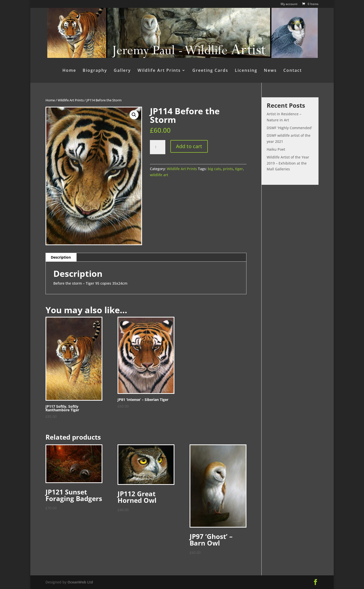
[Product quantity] (157, 147)
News (270, 71)
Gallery (122, 71)
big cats (214, 169)
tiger (239, 169)
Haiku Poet (276, 149)
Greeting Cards (210, 71)
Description (61, 257)
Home (69, 71)
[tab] (61, 257)
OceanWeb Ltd (80, 582)
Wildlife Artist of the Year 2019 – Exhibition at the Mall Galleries (288, 163)
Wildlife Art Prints (159, 71)
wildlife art (159, 175)
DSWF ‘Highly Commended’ (289, 128)
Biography (95, 71)
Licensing (246, 71)
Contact (293, 71)
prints (228, 169)
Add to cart (189, 146)
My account (289, 4)
